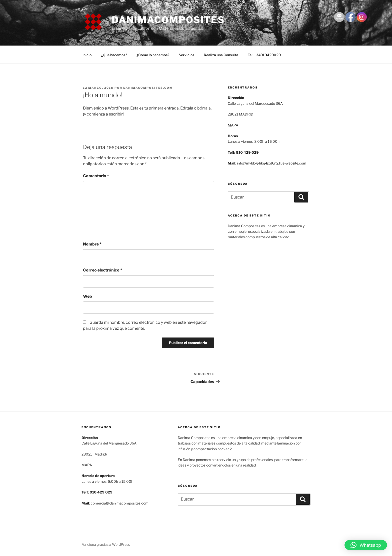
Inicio (87, 55)
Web (87, 296)
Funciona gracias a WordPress (106, 544)
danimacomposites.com (148, 88)
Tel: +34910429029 (264, 55)
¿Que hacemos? (114, 55)
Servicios (186, 55)
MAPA (233, 125)
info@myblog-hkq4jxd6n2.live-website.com (272, 163)
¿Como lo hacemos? (153, 55)
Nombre (92, 244)
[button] (366, 545)
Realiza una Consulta (221, 55)
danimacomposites (168, 20)
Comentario (96, 176)
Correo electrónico (103, 270)
